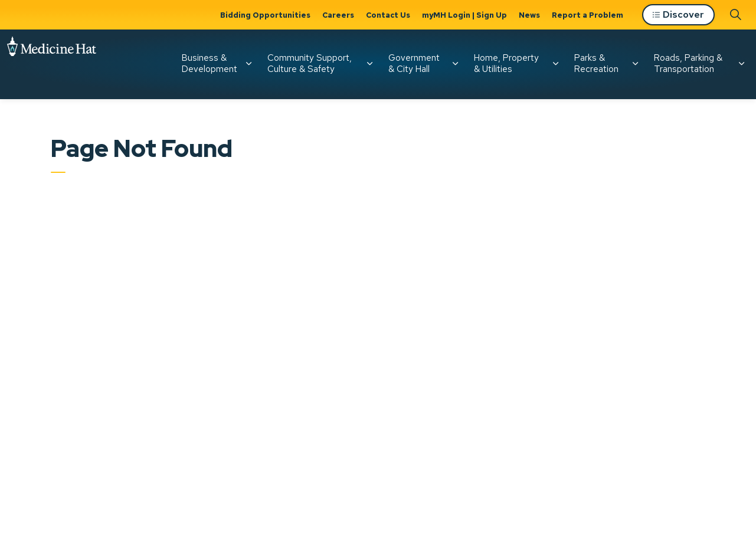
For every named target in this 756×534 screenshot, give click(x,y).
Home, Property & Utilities (506, 63)
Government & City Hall (414, 63)
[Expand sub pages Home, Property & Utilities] (555, 64)
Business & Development (210, 63)
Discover (678, 15)
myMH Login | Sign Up (464, 15)
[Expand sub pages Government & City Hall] (455, 64)
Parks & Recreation (596, 63)
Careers (338, 15)
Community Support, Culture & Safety (310, 63)
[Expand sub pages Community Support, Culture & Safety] (369, 64)
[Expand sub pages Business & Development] (248, 64)
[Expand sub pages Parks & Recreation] (635, 64)
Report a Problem (588, 15)
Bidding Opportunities (265, 15)
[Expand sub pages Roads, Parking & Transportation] (741, 64)
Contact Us (388, 15)
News (529, 15)
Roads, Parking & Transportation (688, 63)
